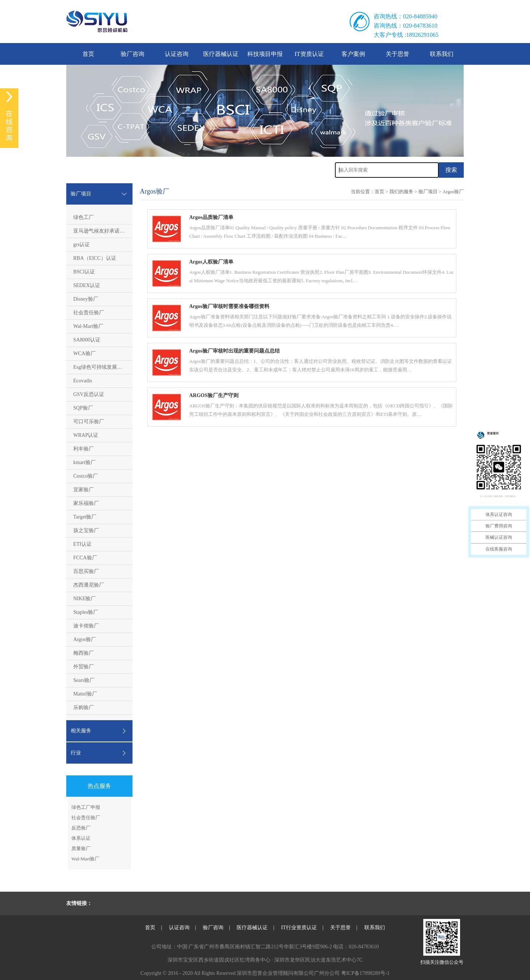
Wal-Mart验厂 (88, 326)
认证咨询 (177, 54)
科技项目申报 (265, 54)
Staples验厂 (86, 612)
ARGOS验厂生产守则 (214, 395)
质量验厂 (81, 848)
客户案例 (353, 54)
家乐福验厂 (86, 503)
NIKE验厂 (84, 599)
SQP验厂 (83, 408)
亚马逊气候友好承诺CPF (101, 231)
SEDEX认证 (87, 285)
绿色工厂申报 (86, 807)
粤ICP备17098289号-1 (365, 973)
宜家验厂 (84, 490)
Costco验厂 (86, 476)
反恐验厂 (81, 828)
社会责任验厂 (89, 313)
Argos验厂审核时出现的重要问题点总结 (234, 351)
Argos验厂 (85, 639)
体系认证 (81, 838)
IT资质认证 (309, 54)
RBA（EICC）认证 (95, 258)
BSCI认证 (84, 272)
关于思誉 (397, 54)
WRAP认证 (86, 435)
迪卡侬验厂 (86, 626)
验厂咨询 (132, 54)
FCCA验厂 (85, 558)
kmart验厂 (84, 462)
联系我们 (442, 54)
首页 (88, 54)
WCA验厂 (84, 353)
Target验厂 (85, 517)
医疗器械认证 (221, 54)
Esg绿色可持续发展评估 (100, 367)
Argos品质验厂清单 (211, 217)
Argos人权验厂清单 (211, 262)
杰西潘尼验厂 (89, 585)
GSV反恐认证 (89, 394)
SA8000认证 (87, 340)
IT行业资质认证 (299, 928)
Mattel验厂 (85, 694)
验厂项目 (428, 192)
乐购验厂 (84, 707)
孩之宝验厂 (86, 530)
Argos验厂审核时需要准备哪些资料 (229, 306)
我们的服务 (401, 192)
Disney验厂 (86, 299)
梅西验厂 (84, 653)
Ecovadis (83, 381)
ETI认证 (82, 544)
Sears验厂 (84, 680)
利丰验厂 (84, 449)
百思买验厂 (86, 571)
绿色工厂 (84, 217)
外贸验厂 (84, 667)
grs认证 (82, 245)
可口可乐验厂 (89, 422)
